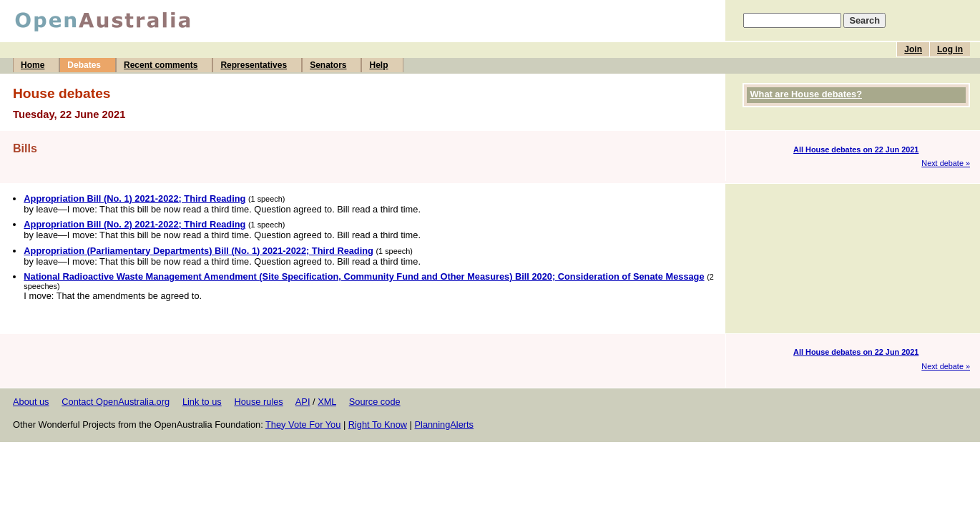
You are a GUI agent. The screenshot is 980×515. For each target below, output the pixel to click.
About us (31, 402)
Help (378, 65)
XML (327, 402)
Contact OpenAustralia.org (116, 402)
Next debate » (946, 163)
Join (913, 49)
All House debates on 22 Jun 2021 (856, 149)
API (303, 402)
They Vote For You (303, 425)
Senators (328, 65)
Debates (84, 65)
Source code (375, 402)
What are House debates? (806, 94)
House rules (258, 402)
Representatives (254, 65)
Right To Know (378, 425)
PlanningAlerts (445, 425)
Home (33, 65)
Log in (950, 49)
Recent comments (161, 65)
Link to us (202, 402)
